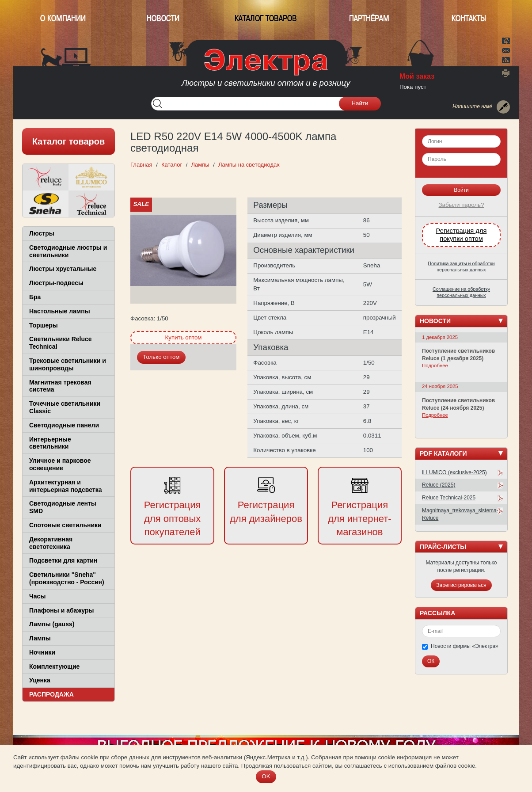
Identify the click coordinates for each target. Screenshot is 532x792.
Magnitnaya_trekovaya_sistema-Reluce (460, 514)
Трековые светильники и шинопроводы (68, 364)
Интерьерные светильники (50, 443)
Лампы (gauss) (52, 624)
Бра (35, 297)
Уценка (40, 680)
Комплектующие (54, 666)
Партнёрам (369, 18)
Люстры (42, 233)
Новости (163, 18)
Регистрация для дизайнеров (266, 512)
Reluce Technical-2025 (449, 498)
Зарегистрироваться (461, 585)
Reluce (46, 177)
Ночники (42, 652)
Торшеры (44, 325)
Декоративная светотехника (51, 543)
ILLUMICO (91, 177)
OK (266, 776)
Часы (37, 596)
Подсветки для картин (63, 560)
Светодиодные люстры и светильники (68, 251)
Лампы (40, 638)
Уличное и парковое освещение (60, 464)
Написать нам (506, 49)
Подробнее (435, 366)
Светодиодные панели (64, 425)
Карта (506, 59)
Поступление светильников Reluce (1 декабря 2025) (458, 355)
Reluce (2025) (439, 485)
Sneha (46, 204)
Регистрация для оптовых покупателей (173, 519)
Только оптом (161, 357)
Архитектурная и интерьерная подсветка (66, 486)
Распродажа (51, 694)
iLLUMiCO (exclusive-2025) (454, 472)
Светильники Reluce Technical (61, 343)
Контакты (469, 18)
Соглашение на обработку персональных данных (461, 292)
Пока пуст (413, 87)
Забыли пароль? (462, 205)
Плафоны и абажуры (61, 610)
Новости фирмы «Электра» (465, 646)
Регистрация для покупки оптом (462, 235)
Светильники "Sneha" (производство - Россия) (67, 578)
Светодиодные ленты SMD (63, 507)
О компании (63, 18)
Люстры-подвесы (56, 283)
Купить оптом (183, 337)
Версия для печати (506, 73)
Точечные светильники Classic (65, 407)
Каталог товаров (266, 18)
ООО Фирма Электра (266, 71)
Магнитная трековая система (60, 386)
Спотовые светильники (65, 525)
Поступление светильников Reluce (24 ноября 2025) (458, 404)
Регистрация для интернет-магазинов (360, 519)
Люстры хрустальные (63, 269)
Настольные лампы (60, 311)
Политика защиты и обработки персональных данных (461, 267)
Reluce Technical (91, 204)
